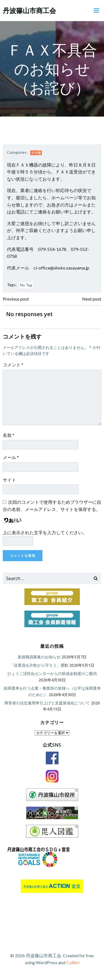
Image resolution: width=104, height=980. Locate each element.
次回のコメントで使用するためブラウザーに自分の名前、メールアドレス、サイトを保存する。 (52, 506)
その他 (36, 153)
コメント (13, 365)
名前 (9, 435)
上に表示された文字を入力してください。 (45, 532)
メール (11, 457)
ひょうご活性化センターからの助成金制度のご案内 (52, 673)
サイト (9, 480)
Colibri (73, 962)
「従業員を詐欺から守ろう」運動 (39, 665)
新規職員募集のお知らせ (39, 657)
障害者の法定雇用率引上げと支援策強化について (47, 703)
